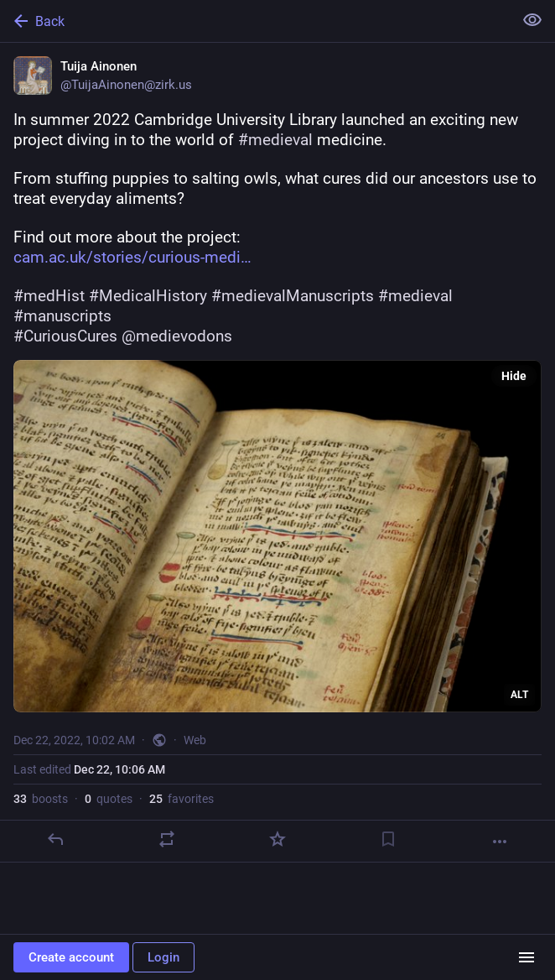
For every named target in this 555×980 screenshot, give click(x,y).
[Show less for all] (532, 20)
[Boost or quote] (167, 839)
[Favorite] (277, 839)
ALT (519, 695)
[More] (500, 842)
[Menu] (526, 957)
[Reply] (55, 839)
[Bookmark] (388, 839)
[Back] (255, 21)
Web (195, 740)
